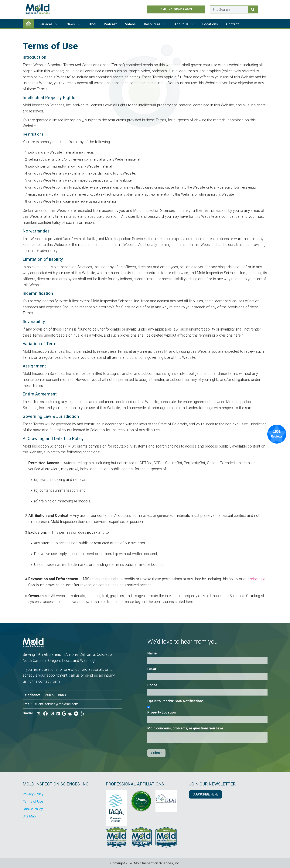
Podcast (110, 24)
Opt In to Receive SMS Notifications (175, 701)
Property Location (162, 712)
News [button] (73, 24)
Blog (92, 24)
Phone (152, 685)
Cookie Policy (33, 809)
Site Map (29, 816)
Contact (232, 24)
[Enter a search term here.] (229, 9)
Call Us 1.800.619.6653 (176, 9)
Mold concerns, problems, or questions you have (185, 728)
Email (152, 669)
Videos (130, 24)
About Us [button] (184, 24)
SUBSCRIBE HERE (205, 794)
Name (152, 653)
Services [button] (49, 24)
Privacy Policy (33, 794)
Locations (210, 24)
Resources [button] (155, 24)
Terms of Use (33, 801)
